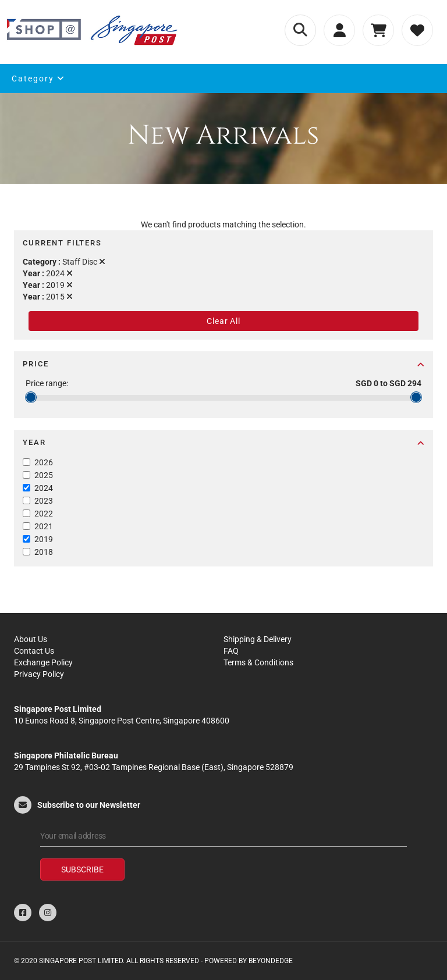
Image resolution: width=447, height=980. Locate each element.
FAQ (231, 651)
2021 (44, 526)
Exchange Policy (43, 662)
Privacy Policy (39, 674)
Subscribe (82, 869)
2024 (44, 488)
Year (223, 442)
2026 (44, 462)
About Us (31, 639)
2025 (44, 475)
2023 (44, 501)
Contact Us (34, 651)
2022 (44, 514)
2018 (44, 552)
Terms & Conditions (258, 662)
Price (223, 364)
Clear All (223, 321)
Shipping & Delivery (258, 639)
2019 (44, 539)
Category (38, 79)
